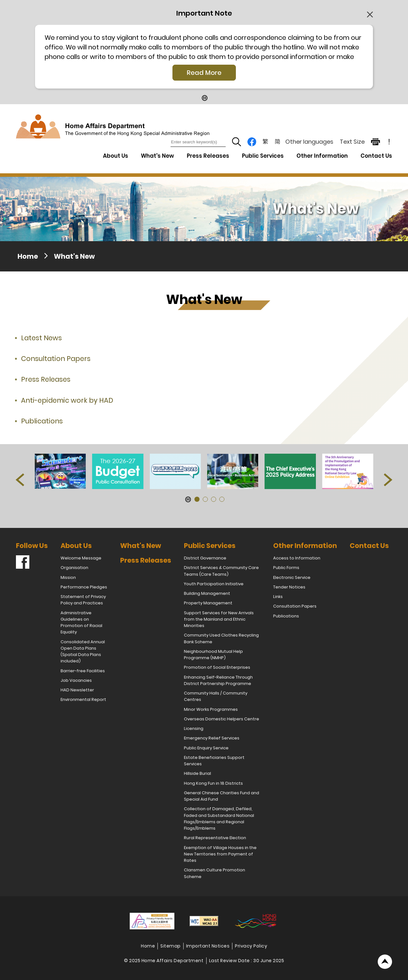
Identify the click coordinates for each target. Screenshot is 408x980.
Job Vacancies (76, 680)
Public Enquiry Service (206, 748)
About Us (76, 546)
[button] (20, 480)
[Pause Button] (204, 98)
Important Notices (208, 946)
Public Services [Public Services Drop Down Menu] (263, 156)
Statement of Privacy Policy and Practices (83, 600)
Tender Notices (289, 587)
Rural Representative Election (215, 838)
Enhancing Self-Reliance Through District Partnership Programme (218, 680)
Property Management (208, 603)
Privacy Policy (251, 946)
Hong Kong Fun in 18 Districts (213, 783)
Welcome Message (81, 558)
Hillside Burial (197, 773)
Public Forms (286, 568)
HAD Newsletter (77, 690)
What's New (157, 156)
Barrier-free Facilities (83, 671)
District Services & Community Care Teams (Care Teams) (221, 571)
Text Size (352, 142)
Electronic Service (292, 577)
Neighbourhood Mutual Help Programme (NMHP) (213, 655)
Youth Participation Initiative (214, 584)
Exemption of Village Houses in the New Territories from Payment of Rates (220, 854)
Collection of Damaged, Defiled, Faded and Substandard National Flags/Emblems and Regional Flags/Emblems (219, 818)
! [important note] (389, 142)
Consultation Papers (56, 359)
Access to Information (297, 558)
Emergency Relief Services (212, 738)
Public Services (210, 546)
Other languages (309, 142)
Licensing (194, 728)
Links (278, 597)
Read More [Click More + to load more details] (204, 73)
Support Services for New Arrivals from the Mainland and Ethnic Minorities (219, 619)
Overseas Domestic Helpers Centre (222, 719)
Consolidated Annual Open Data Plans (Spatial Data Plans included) (83, 652)
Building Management (207, 593)
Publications (42, 421)
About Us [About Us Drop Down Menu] (116, 156)
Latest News (41, 338)
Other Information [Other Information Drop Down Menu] (322, 156)
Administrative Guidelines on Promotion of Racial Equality (81, 623)
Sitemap (171, 946)
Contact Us (376, 156)
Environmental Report (83, 699)
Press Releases (208, 156)
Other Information (305, 546)
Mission (68, 577)
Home (28, 256)
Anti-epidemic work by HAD (67, 400)
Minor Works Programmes (211, 709)
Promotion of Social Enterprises (217, 667)
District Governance (205, 558)
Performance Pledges (84, 587)
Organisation (74, 568)
